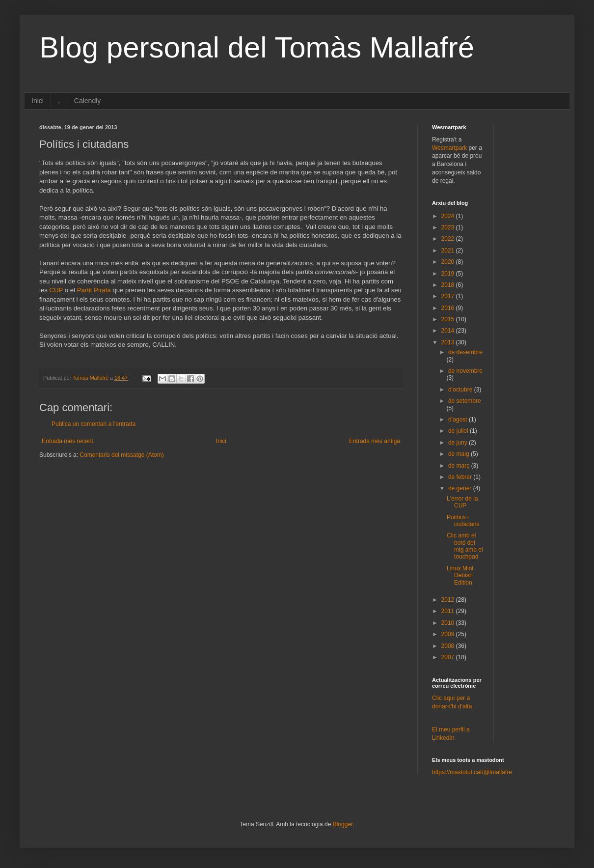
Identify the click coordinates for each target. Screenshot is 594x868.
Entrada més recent (67, 441)
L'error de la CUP (462, 502)
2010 (449, 623)
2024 (449, 216)
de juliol (459, 431)
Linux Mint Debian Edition (460, 575)
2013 (449, 342)
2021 (449, 251)
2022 (449, 239)
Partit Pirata (94, 290)
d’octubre (461, 390)
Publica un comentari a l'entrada (94, 424)
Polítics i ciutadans (463, 521)
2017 (449, 296)
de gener (461, 488)
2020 (449, 262)
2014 (449, 331)
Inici (38, 101)
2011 (449, 611)
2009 (449, 634)
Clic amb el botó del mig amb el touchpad (465, 546)
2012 (449, 600)
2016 (449, 308)
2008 (449, 646)
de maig (459, 454)
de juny (459, 443)
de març (460, 466)
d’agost (459, 420)
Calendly (87, 101)
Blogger (343, 824)
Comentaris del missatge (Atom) (121, 455)
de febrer (461, 477)
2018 (449, 285)
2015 (449, 319)
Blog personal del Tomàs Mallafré (257, 47)
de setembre (465, 401)
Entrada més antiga (375, 441)
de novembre (465, 371)
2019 (449, 274)
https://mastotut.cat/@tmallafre (472, 772)
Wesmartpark (449, 148)
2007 (449, 657)
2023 (449, 227)
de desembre (465, 352)
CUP (56, 290)
